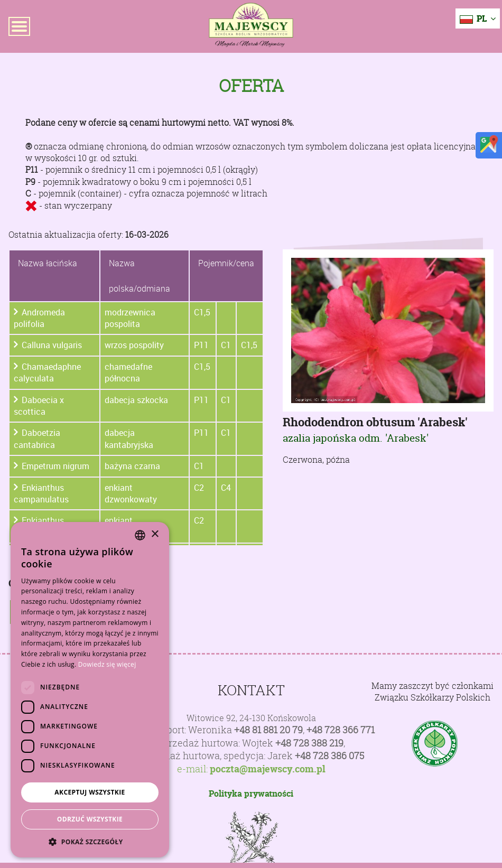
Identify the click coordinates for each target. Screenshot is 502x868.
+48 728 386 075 (329, 756)
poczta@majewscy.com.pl (268, 769)
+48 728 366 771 (341, 730)
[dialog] (90, 690)
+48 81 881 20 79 (268, 730)
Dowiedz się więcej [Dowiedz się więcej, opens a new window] (107, 664)
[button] (90, 842)
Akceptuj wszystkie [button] (90, 792)
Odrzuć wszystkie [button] (90, 819)
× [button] (155, 534)
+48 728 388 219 (309, 743)
